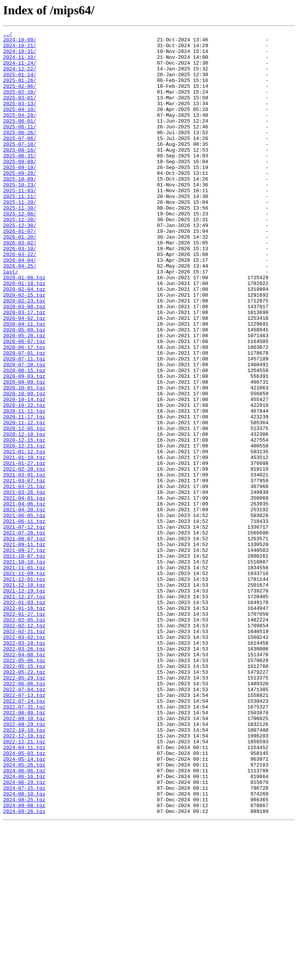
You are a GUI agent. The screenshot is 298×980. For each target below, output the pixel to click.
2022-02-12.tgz (24, 745)
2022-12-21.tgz (24, 884)
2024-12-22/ (20, 77)
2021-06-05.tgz (24, 613)
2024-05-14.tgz (24, 905)
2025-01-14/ (20, 84)
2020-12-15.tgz (24, 522)
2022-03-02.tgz (24, 759)
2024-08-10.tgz (24, 947)
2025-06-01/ (20, 139)
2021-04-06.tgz (24, 599)
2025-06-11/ (20, 146)
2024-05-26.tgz (24, 912)
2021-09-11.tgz (24, 647)
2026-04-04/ (20, 306)
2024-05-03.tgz (24, 898)
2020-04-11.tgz (24, 383)
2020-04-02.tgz (24, 376)
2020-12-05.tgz (24, 508)
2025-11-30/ (20, 244)
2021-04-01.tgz (24, 592)
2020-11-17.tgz (24, 494)
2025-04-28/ (20, 132)
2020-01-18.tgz (24, 334)
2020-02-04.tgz (24, 341)
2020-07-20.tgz (24, 432)
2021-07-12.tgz (24, 627)
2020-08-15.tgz (24, 439)
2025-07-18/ (20, 167)
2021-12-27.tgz (24, 710)
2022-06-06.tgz (24, 814)
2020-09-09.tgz (24, 452)
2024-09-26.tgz (24, 968)
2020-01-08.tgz (24, 327)
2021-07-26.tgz (24, 633)
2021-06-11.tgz (24, 620)
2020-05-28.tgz (24, 397)
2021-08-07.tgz (24, 640)
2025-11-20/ (20, 237)
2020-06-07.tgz (24, 404)
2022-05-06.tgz (24, 787)
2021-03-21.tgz (24, 578)
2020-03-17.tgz (24, 369)
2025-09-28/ (20, 202)
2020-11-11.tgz (24, 487)
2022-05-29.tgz (24, 808)
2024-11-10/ (20, 63)
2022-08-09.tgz (24, 849)
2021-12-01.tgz (24, 689)
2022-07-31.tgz (24, 842)
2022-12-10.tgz (24, 877)
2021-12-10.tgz (24, 696)
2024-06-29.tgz (24, 933)
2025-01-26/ (20, 90)
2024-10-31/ (20, 56)
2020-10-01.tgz (24, 459)
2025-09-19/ (20, 195)
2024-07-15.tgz (24, 940)
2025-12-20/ (20, 258)
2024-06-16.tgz (24, 926)
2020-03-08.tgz (24, 362)
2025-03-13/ (20, 118)
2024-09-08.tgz (24, 961)
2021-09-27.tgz (24, 654)
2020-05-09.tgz (24, 390)
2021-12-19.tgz (24, 703)
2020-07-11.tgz (24, 425)
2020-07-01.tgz (24, 418)
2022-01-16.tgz (24, 724)
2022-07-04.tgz (24, 821)
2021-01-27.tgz (24, 550)
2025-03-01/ (20, 111)
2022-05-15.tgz (24, 794)
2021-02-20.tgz (24, 557)
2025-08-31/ (20, 181)
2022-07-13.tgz (24, 828)
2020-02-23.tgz (24, 355)
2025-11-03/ (20, 223)
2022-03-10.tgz (24, 766)
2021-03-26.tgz (24, 585)
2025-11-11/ (20, 230)
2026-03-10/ (20, 292)
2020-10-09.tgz (24, 466)
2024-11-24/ (20, 70)
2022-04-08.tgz (24, 780)
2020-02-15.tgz (24, 348)
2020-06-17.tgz (24, 411)
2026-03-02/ (20, 285)
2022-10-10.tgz (24, 870)
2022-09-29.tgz (24, 863)
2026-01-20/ (20, 278)
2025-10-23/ (20, 216)
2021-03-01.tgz (24, 564)
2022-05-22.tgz (24, 801)
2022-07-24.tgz (24, 835)
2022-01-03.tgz (24, 717)
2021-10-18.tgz (24, 668)
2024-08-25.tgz (24, 954)
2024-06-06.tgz (24, 919)
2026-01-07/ (20, 271)
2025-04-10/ (20, 125)
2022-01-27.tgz (24, 731)
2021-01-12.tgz (24, 536)
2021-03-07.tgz (24, 571)
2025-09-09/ (20, 188)
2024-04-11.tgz (24, 891)
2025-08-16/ (20, 174)
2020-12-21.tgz (24, 529)
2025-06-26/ (20, 153)
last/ (11, 320)
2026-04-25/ (20, 313)
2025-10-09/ (20, 209)
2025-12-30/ (20, 265)
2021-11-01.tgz (24, 675)
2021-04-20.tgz (24, 606)
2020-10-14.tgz (24, 473)
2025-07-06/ (20, 160)
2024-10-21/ (20, 49)
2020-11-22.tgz (24, 501)
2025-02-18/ (20, 104)
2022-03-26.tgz (24, 773)
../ (8, 35)
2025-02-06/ (20, 97)
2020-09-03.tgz (24, 446)
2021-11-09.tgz (24, 682)
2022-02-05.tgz (24, 738)
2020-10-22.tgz (24, 480)
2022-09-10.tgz (24, 856)
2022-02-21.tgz (24, 752)
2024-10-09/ (20, 42)
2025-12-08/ (20, 251)
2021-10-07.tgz (24, 661)
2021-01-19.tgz (24, 543)
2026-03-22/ (20, 299)
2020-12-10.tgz (24, 515)
